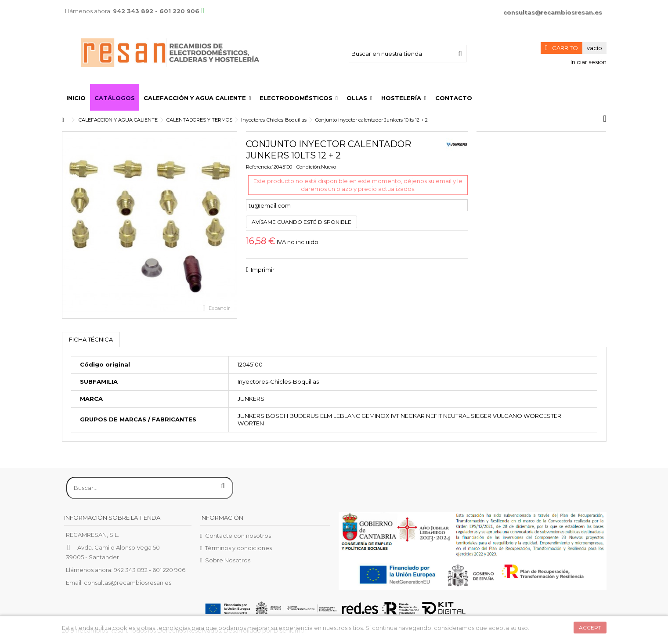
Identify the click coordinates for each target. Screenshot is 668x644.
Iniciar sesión (588, 62)
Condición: (309, 167)
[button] (197, 97)
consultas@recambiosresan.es (553, 12)
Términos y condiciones (238, 548)
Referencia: (259, 167)
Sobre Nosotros (228, 560)
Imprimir (263, 270)
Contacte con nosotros (238, 536)
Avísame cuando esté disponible (302, 222)
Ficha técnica (91, 339)
